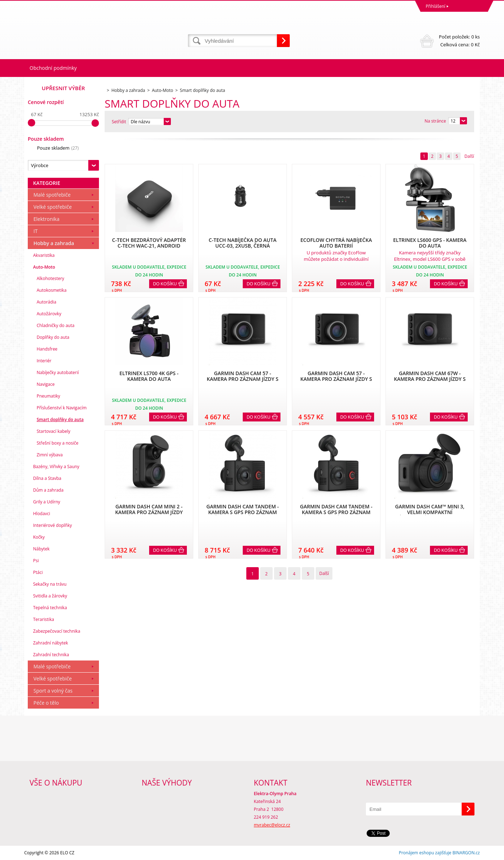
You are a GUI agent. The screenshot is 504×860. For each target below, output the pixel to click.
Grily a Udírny (47, 502)
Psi (36, 561)
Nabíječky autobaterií (58, 372)
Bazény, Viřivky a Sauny (56, 467)
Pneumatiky (48, 396)
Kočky (39, 537)
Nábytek (41, 549)
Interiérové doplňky (52, 525)
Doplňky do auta (53, 337)
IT (36, 231)
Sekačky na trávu (50, 584)
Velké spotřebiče (53, 207)
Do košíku (165, 284)
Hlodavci (42, 514)
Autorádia (46, 302)
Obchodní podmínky (53, 68)
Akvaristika (44, 255)
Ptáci (38, 572)
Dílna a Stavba (47, 478)
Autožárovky (49, 314)
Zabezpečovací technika (57, 631)
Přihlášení (435, 6)
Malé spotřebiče (52, 195)
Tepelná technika (50, 608)
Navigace (46, 384)
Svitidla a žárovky (50, 596)
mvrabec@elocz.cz (272, 825)
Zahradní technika (51, 655)
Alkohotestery (50, 278)
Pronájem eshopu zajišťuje (425, 853)
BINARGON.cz (466, 853)
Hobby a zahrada (54, 243)
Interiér (44, 361)
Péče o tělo (46, 703)
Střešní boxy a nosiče (57, 443)
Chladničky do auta (56, 325)
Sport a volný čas (53, 691)
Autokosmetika (52, 290)
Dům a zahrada (48, 490)
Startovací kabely (54, 431)
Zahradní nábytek (51, 643)
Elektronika (46, 219)
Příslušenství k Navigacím (62, 408)
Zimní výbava (50, 455)
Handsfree (47, 349)
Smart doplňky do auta (60, 419)
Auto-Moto (44, 267)
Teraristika (44, 619)
